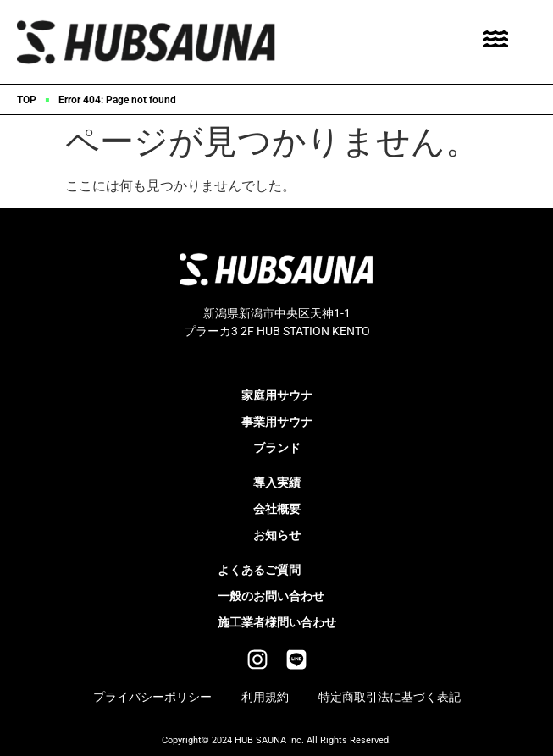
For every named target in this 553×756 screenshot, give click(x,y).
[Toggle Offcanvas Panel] (495, 42)
